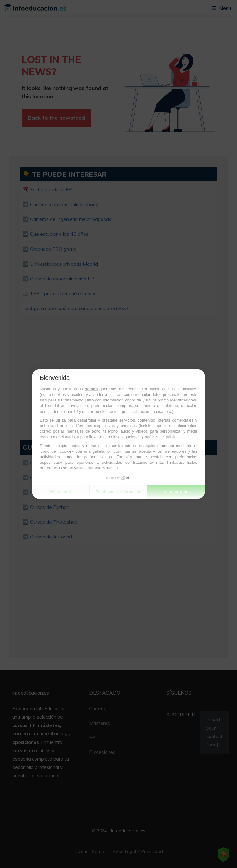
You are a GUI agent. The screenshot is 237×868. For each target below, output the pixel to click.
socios (91, 389)
